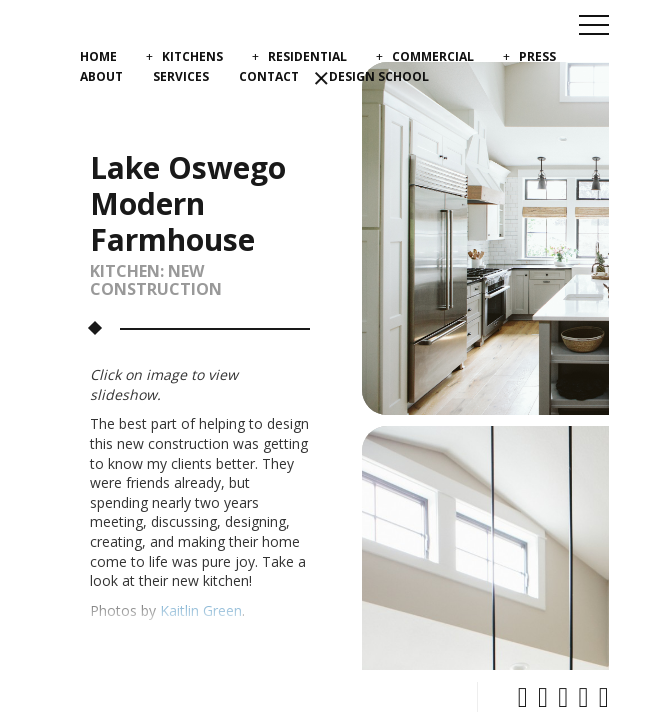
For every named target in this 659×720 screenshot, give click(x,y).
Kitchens (192, 56)
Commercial (433, 56)
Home (98, 56)
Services (181, 76)
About (101, 76)
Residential (307, 56)
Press (537, 56)
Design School (379, 76)
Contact (269, 76)
